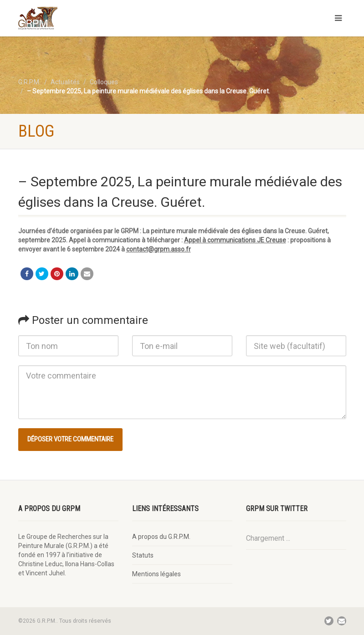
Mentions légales (156, 574)
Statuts (143, 555)
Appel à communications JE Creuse (235, 240)
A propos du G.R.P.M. (161, 537)
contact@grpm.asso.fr (159, 249)
